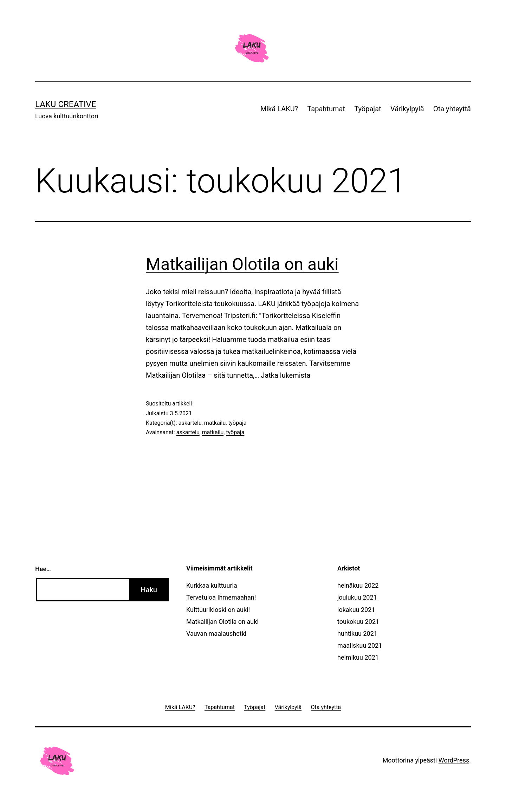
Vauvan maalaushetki (216, 633)
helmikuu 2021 (358, 657)
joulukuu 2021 (357, 597)
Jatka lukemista (286, 375)
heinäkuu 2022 (358, 585)
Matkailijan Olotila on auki (242, 264)
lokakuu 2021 (356, 610)
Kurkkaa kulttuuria (212, 585)
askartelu (190, 423)
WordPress (454, 760)
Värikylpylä (407, 109)
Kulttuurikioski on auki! (218, 610)
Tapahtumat (326, 109)
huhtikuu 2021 (357, 633)
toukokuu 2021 (358, 622)
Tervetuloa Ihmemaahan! (221, 597)
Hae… (43, 569)
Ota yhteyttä (452, 109)
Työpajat (368, 109)
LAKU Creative (66, 104)
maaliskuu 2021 (360, 645)
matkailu (215, 423)
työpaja (237, 423)
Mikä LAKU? (279, 109)
